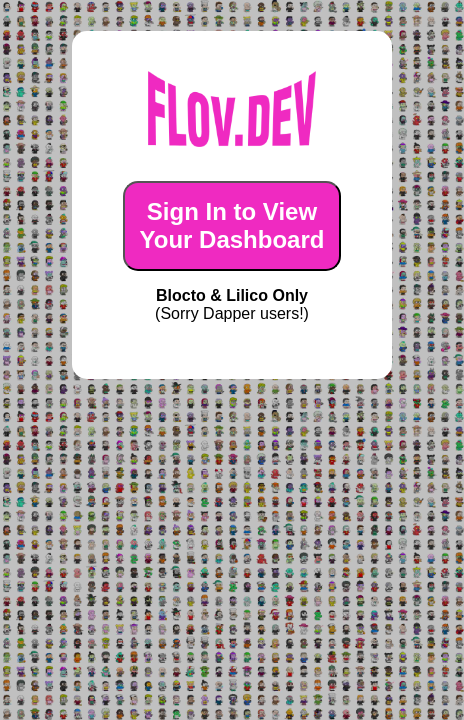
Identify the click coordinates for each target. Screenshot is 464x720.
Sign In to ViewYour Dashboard (232, 225)
